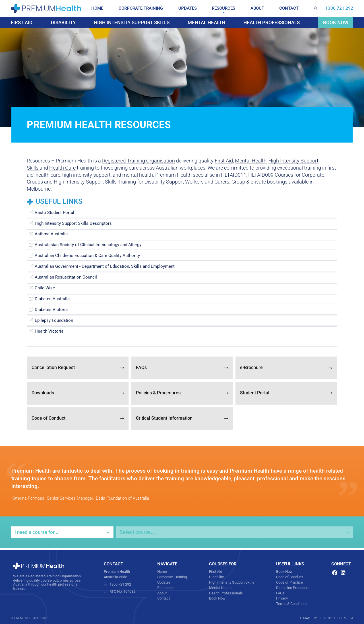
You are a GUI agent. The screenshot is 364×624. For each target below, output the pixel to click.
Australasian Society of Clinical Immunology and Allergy (88, 246)
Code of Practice (289, 582)
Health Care (62, 169)
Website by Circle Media (334, 618)
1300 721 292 (339, 9)
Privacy (282, 598)
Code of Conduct (78, 420)
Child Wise (45, 289)
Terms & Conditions (292, 604)
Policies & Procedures (182, 394)
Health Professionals (272, 22)
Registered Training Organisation (138, 162)
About (260, 8)
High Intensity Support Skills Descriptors (73, 224)
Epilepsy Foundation (54, 321)
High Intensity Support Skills (131, 22)
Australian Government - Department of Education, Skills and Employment (105, 267)
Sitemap (303, 618)
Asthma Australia (51, 235)
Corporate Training (144, 8)
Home (101, 8)
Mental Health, (251, 162)
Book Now (335, 22)
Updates (191, 8)
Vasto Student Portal (54, 213)
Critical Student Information (182, 420)
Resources (227, 8)
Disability (62, 22)
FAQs (182, 369)
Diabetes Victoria (51, 310)
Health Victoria (49, 332)
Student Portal (286, 394)
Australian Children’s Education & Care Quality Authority (87, 256)
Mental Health (206, 22)
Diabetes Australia (52, 300)
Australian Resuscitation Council (66, 278)
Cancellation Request (78, 369)
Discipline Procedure (293, 588)
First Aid (22, 22)
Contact (290, 8)
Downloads (78, 394)
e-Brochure (286, 369)
